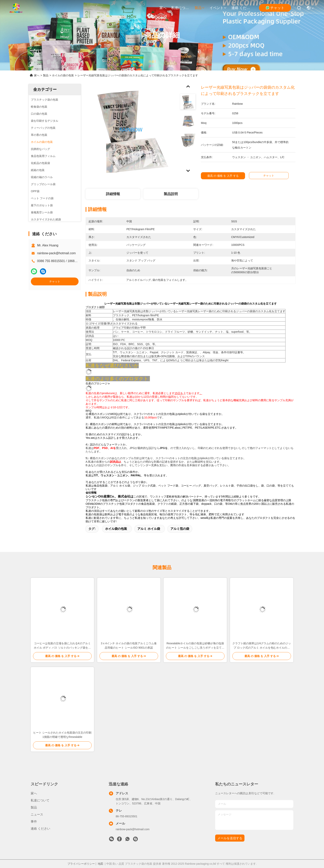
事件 (34, 822)
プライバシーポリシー (81, 864)
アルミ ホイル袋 (149, 529)
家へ (163, 8)
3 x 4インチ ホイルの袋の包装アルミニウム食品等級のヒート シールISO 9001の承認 (129, 645)
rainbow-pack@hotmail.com (56, 253)
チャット (275, 8)
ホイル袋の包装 (116, 529)
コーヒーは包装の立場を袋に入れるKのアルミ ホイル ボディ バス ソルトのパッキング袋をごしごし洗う (62, 646)
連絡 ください (241, 8)
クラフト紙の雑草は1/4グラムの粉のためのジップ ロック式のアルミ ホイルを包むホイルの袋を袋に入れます (262, 646)
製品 (200, 8)
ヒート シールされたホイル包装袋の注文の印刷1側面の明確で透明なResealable (62, 735)
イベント (218, 8)
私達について (181, 8)
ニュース (37, 814)
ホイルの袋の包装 (63, 75)
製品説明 (171, 194)
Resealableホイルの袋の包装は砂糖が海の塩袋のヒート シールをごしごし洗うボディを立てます (195, 646)
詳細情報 (113, 194)
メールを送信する (230, 838)
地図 (100, 864)
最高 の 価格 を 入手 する (227, 176)
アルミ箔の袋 (180, 529)
